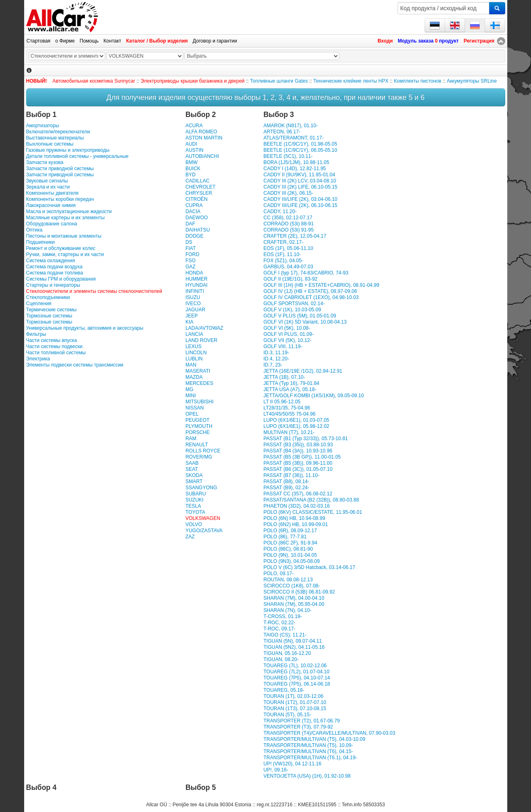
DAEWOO (197, 218)
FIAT (191, 248)
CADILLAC (198, 181)
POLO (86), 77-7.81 (285, 537)
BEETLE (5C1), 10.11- (288, 156)
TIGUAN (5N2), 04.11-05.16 (294, 647)
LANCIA (194, 334)
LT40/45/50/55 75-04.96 (289, 414)
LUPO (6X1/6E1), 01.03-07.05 (296, 420)
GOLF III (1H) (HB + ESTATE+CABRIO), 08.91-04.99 (321, 285)
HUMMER (197, 279)
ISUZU (193, 297)
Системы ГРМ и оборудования (61, 279)
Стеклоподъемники (48, 297)
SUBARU (196, 494)
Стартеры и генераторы (53, 285)
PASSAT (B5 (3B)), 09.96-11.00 (298, 463)
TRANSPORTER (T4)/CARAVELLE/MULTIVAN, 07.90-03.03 (329, 733)
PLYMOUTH (199, 426)
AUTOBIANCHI (202, 156)
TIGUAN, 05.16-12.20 (287, 653)
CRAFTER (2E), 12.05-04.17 (295, 236)
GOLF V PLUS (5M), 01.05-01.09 (299, 316)
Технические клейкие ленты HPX (351, 81)
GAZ (191, 267)
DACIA (193, 211)
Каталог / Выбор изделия (157, 41)
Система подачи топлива (55, 273)
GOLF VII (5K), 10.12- (287, 340)
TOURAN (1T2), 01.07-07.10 (295, 702)
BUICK (193, 169)
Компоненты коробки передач (60, 199)
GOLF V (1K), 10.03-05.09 (292, 310)
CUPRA (194, 205)
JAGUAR (195, 310)
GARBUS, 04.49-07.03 (288, 267)
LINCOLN (196, 353)
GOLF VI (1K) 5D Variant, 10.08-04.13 (305, 322)
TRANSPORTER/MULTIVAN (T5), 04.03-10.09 (314, 739)
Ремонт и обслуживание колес (61, 248)
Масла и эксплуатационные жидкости (69, 211)
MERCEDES (199, 383)
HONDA (194, 273)
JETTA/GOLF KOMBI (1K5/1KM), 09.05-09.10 (313, 396)
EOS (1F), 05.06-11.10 (288, 248)
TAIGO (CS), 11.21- (285, 635)
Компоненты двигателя (52, 193)
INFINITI (195, 291)
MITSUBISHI (200, 402)
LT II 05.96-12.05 (282, 402)
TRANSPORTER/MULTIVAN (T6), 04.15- (308, 751)
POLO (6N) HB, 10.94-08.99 (294, 518)
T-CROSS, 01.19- (282, 616)
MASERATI (198, 371)
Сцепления (39, 304)
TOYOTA (195, 512)
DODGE (194, 236)
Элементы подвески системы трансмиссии (75, 365)
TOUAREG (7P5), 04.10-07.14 (297, 678)
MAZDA (194, 377)
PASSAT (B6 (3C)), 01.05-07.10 (298, 469)
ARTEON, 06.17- (282, 132)
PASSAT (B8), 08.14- (286, 481)
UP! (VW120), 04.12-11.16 (292, 764)
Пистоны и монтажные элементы (64, 236)
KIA (189, 322)
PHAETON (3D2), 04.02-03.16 (296, 506)
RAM (191, 439)
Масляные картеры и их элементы (66, 218)
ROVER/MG (199, 457)
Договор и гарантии (215, 41)
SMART (194, 481)
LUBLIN (194, 359)
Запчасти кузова (45, 162)
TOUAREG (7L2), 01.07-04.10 (296, 672)
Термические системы (51, 310)
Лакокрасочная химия (51, 205)
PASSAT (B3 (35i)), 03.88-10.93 (298, 445)
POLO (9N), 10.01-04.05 (290, 555)
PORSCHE (198, 432)
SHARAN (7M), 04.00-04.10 (294, 598)
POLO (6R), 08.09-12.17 (290, 531)
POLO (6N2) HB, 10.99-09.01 (295, 524)
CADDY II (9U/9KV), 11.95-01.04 (299, 175)
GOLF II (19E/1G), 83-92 (290, 279)
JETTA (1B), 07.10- (284, 377)
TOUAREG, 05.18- (284, 690)
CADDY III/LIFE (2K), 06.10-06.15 (300, 205)
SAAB (192, 463)
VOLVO (194, 524)
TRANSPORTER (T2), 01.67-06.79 (302, 721)
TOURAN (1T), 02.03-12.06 (293, 696)
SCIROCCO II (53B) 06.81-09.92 (299, 592)
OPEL (192, 414)
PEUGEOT (198, 420)
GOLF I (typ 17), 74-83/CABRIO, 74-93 (306, 273)
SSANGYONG (201, 488)
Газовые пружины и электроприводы (68, 150)
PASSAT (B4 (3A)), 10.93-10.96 (298, 451)
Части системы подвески (54, 346)
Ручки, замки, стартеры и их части (65, 254)
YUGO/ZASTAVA (204, 531)
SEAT (192, 469)
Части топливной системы (56, 353)
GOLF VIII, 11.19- (283, 346)
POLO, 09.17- (278, 574)
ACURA (194, 126)
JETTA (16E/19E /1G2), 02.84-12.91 (303, 371)
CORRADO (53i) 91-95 (288, 230)
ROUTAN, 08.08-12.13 (288, 580)
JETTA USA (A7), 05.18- (290, 389)
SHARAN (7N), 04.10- (287, 610)
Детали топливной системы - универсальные (77, 156)
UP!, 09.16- (276, 770)
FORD (192, 254)
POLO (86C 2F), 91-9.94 (290, 543)
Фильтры (36, 334)
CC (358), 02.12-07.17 (288, 218)
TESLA (193, 506)
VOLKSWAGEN (203, 518)
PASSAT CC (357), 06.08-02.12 (298, 494)
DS (189, 242)
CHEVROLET (200, 187)
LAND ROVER (201, 340)
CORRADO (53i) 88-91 (288, 224)
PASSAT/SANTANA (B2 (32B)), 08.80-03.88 (311, 500)
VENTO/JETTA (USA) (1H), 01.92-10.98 (307, 776)
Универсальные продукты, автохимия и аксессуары (85, 328)
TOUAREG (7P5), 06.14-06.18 (297, 684)
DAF (190, 224)
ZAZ (190, 537)
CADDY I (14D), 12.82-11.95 (295, 169)
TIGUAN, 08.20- (281, 659)
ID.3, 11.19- (276, 353)
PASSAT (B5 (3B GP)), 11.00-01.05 (302, 457)
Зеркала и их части (48, 187)
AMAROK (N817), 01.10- (290, 126)
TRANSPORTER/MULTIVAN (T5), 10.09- (308, 745)
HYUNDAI (197, 285)
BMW (191, 162)
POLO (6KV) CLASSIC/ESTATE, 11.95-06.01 (313, 512)
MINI (191, 396)
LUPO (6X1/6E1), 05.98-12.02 (296, 426)
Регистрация (479, 41)
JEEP (192, 316)
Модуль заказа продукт (428, 41)
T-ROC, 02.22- (279, 623)
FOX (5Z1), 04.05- (283, 261)
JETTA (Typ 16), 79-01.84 (291, 383)
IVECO (193, 304)
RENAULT (197, 445)
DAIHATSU (198, 230)
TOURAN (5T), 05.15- (287, 715)
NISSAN (195, 408)
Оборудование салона (52, 224)
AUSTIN (194, 150)
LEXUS (193, 346)
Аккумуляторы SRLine (472, 81)
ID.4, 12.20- (276, 359)
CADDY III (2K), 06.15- (288, 193)
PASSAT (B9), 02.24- (286, 488)
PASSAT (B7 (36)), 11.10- (291, 475)
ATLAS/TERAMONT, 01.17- (293, 138)
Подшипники (41, 242)
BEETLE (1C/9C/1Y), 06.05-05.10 (300, 150)
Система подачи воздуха (54, 267)
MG (189, 389)
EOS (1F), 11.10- (282, 254)
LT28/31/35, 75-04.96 (287, 408)
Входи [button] (385, 41)
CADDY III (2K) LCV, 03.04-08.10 (299, 181)
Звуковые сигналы (47, 181)
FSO (191, 261)
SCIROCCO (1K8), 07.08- (291, 586)
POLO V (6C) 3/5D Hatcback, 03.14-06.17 (309, 567)
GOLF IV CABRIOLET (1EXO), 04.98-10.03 (311, 297)
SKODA (194, 475)
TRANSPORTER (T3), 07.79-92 (298, 727)
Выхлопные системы (50, 144)
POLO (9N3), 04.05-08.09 (291, 561)
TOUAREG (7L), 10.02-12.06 (295, 666)
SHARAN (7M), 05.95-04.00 (294, 604)
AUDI (191, 144)
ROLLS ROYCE (203, 451)
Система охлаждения (51, 261)
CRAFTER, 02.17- (283, 242)
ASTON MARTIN (204, 138)
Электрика (38, 359)
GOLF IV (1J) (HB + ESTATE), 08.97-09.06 (310, 291)
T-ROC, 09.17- (279, 629)
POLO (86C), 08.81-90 (288, 549)
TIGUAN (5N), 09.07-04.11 (293, 641)
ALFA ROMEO (201, 132)
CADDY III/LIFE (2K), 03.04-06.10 (300, 199)
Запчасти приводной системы (60, 169)
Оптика (34, 230)
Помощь (89, 41)
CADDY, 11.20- (280, 211)
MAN (191, 365)
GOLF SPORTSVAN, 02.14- (294, 304)
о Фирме (65, 41)
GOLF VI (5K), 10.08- (287, 328)
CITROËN (197, 199)
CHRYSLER (199, 193)
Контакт (112, 41)
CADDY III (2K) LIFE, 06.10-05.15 (300, 187)
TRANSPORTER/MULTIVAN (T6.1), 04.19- (310, 758)
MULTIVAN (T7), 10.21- (289, 432)
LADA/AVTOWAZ (204, 328)
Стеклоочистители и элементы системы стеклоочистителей (94, 291)
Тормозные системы (49, 316)
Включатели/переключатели (58, 132)
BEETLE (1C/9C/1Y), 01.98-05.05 (300, 144)
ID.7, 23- (273, 365)
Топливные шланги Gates (279, 81)
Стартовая (39, 41)
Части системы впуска (52, 340)
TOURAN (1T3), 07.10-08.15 (295, 709)
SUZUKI (194, 500)
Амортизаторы (43, 126)
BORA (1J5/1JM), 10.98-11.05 (296, 162)
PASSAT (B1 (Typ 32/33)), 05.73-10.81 (305, 439)
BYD (191, 175)
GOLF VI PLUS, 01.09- (288, 334)
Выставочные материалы (55, 138)
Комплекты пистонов (418, 81)
